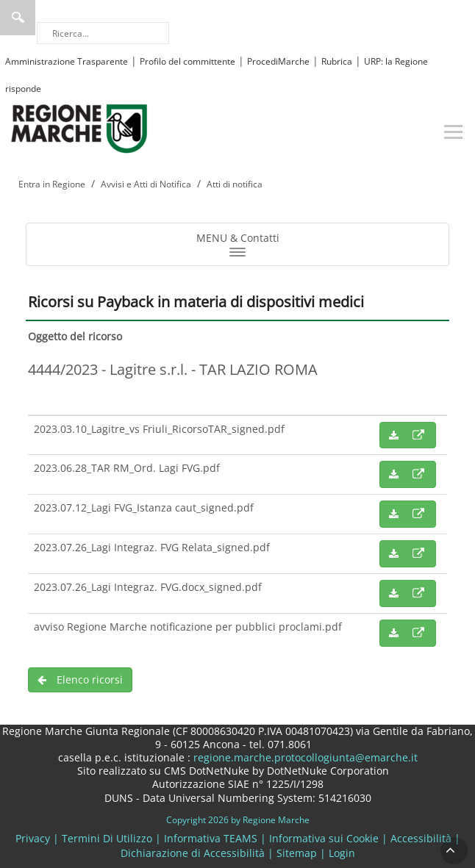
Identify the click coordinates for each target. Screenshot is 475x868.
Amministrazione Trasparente (67, 61)
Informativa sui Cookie (324, 838)
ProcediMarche (278, 61)
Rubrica (337, 61)
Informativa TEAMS (211, 838)
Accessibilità (421, 838)
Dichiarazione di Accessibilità (193, 853)
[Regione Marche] (79, 128)
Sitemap (297, 853)
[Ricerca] (103, 33)
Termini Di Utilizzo (107, 838)
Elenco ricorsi (80, 679)
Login (342, 853)
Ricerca (18, 18)
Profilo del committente (187, 61)
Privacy (33, 838)
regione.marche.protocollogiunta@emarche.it (304, 757)
